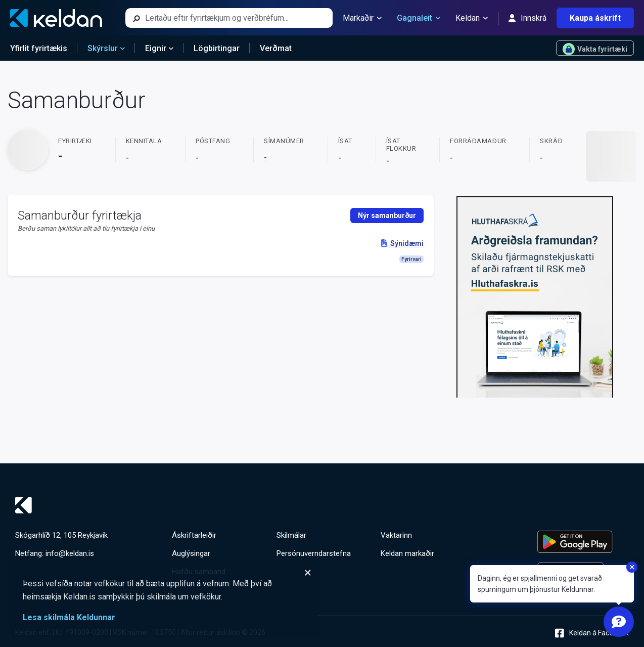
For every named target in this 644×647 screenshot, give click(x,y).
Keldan (472, 18)
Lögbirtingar (217, 48)
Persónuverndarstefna (314, 553)
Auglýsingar (191, 553)
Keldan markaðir (407, 553)
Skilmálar (291, 535)
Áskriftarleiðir (194, 535)
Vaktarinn (396, 535)
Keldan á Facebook (592, 633)
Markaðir (362, 18)
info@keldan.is (70, 553)
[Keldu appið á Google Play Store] (583, 542)
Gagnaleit (419, 18)
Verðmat (276, 48)
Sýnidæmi (402, 243)
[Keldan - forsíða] (56, 18)
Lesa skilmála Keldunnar (69, 617)
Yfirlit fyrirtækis (39, 48)
